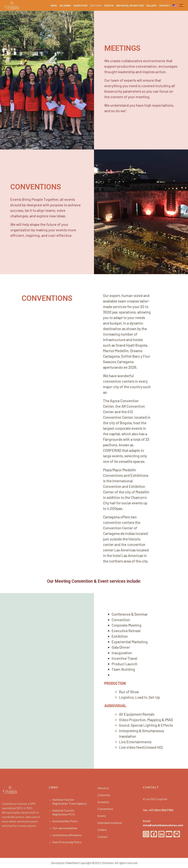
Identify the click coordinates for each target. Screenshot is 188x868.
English (175, 5)
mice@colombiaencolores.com (163, 825)
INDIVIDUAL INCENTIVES (130, 5)
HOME (54, 5)
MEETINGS (96, 5)
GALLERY (152, 5)
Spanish (181, 5)
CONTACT (165, 5)
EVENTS (109, 5)
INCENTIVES (81, 5)
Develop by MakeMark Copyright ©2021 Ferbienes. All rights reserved (94, 863)
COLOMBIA (65, 5)
